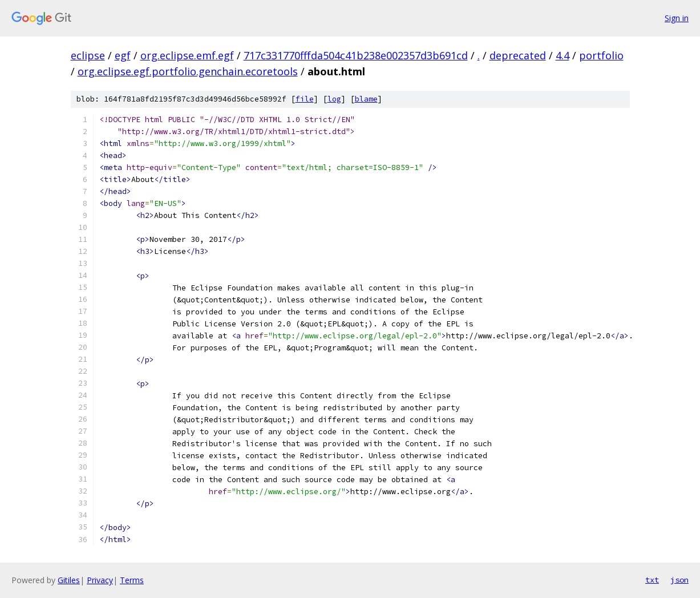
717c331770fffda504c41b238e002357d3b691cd (356, 55)
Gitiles (69, 580)
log (334, 99)
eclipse (88, 55)
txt (652, 580)
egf (123, 55)
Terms (132, 580)
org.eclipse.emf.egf (187, 55)
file (305, 99)
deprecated (518, 55)
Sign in (677, 18)
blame (366, 99)
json (679, 580)
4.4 (563, 55)
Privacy (100, 580)
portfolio (601, 55)
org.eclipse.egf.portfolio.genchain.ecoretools (188, 71)
